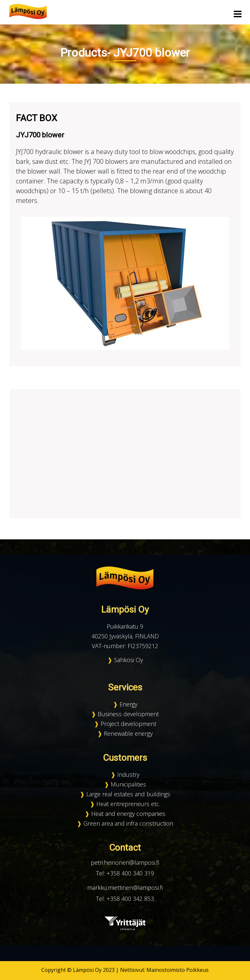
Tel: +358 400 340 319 (125, 873)
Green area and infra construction (128, 823)
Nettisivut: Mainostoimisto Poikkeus (164, 970)
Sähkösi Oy (128, 660)
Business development (128, 714)
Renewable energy (128, 733)
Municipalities (128, 784)
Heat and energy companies (128, 814)
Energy (128, 704)
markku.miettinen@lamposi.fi (125, 888)
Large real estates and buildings (128, 794)
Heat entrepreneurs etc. (128, 804)
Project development (128, 724)
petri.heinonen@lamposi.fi (125, 862)
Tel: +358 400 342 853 (125, 899)
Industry (128, 774)
